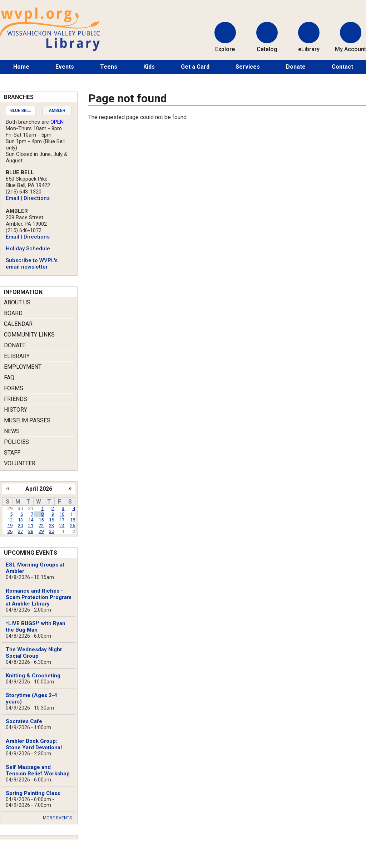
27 (20, 531)
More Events (57, 818)
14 (31, 520)
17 (62, 520)
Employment (23, 367)
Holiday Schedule (28, 249)
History (16, 410)
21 (31, 526)
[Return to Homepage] (50, 49)
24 (62, 526)
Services (248, 67)
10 (62, 514)
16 (51, 520)
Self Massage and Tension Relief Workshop (38, 770)
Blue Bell (21, 111)
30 (51, 531)
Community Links (29, 335)
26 (10, 531)
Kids (149, 67)
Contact (342, 67)
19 (10, 526)
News (12, 431)
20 (20, 526)
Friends (16, 399)
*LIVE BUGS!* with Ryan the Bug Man (36, 627)
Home (21, 67)
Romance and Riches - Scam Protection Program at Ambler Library (39, 597)
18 (73, 520)
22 (41, 526)
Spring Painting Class (33, 793)
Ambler (57, 111)
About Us (17, 302)
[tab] (21, 111)
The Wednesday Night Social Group (34, 653)
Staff (12, 453)
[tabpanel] (39, 194)
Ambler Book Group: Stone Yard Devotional (34, 744)
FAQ (9, 377)
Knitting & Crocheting (33, 676)
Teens (109, 67)
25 (73, 526)
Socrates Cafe (24, 721)
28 (31, 531)
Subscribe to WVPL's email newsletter (32, 264)
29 (41, 531)
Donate (296, 67)
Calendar (18, 324)
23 (51, 526)
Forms (14, 388)
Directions (37, 198)
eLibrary (17, 356)
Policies (16, 442)
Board (13, 313)
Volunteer (20, 463)
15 (41, 520)
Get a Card (195, 67)
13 (20, 520)
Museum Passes (27, 420)
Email (13, 198)
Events (65, 67)
